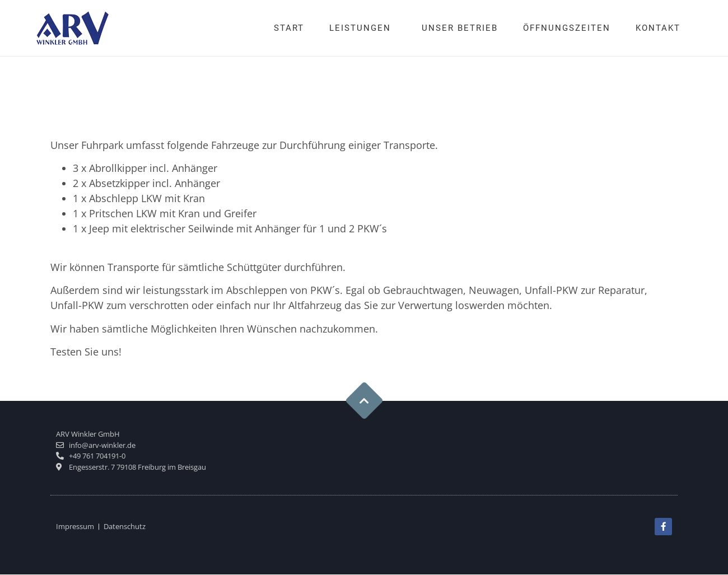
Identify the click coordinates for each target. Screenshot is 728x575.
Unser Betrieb (460, 28)
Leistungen (363, 28)
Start (289, 28)
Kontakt (658, 28)
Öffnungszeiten (567, 28)
